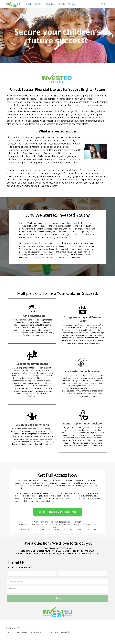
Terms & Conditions (38, 632)
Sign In (104, 4)
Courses (17, 632)
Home (9, 632)
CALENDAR (50, 4)
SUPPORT (39, 4)
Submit (57, 599)
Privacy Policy (53, 632)
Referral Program (14, 636)
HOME (29, 4)
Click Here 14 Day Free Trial (58, 512)
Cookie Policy (66, 632)
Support (25, 632)
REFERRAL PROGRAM (67, 4)
